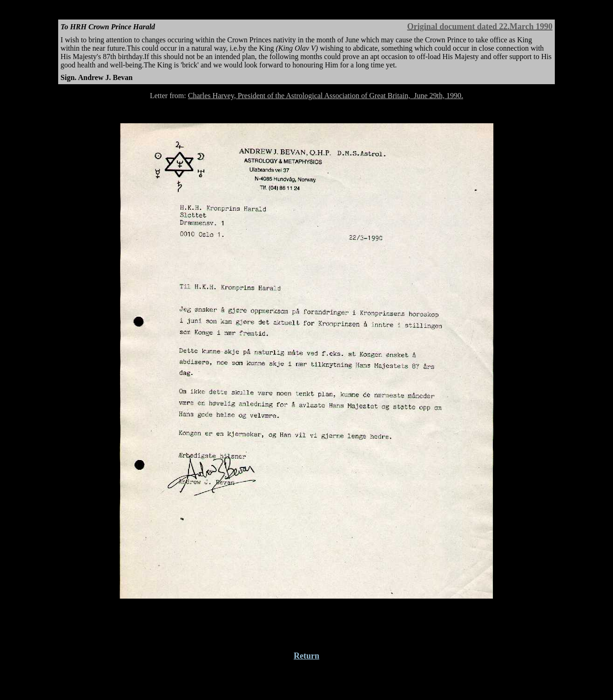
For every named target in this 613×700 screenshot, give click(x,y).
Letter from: (169, 96)
